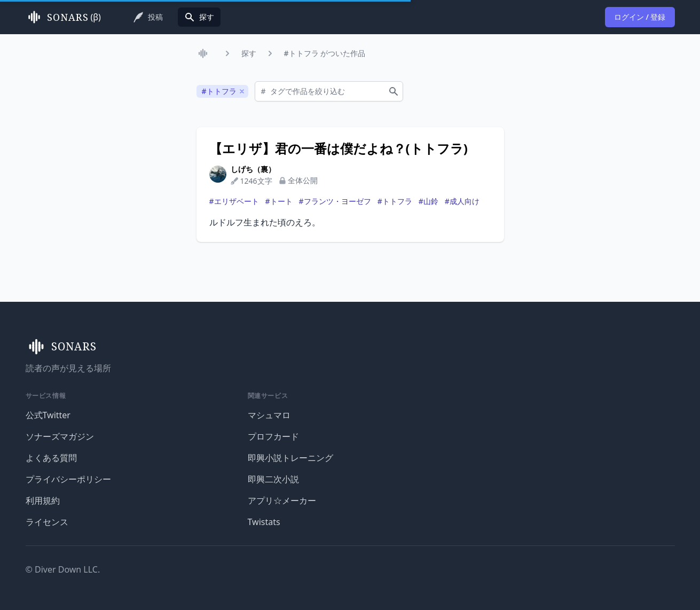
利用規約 (43, 500)
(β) (63, 17)
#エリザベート (234, 201)
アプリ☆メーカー (282, 500)
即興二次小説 (273, 479)
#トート (279, 201)
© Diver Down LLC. (63, 569)
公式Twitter (48, 415)
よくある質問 (51, 458)
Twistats (264, 522)
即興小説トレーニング (290, 458)
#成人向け (462, 201)
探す (249, 53)
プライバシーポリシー (68, 479)
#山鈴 (428, 201)
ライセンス (47, 522)
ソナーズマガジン (60, 436)
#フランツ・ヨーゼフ (335, 201)
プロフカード (273, 436)
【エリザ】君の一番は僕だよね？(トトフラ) (339, 148)
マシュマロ (269, 415)
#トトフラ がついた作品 (325, 53)
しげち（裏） (253, 169)
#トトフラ (395, 201)
